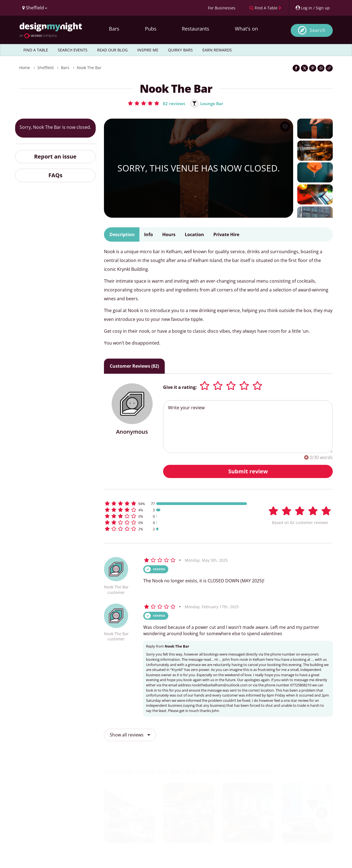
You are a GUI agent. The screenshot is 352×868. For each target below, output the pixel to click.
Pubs (151, 29)
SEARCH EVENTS (73, 50)
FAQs (55, 175)
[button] (155, 103)
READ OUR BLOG (112, 50)
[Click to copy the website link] (329, 68)
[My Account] (312, 8)
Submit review (248, 471)
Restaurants (196, 29)
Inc (129, 850)
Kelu (189, 850)
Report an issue (55, 157)
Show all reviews (130, 735)
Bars (114, 29)
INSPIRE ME (148, 50)
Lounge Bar (212, 103)
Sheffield (46, 68)
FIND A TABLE (36, 50)
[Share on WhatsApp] (321, 68)
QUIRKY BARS (180, 50)
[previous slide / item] (115, 813)
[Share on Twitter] (304, 68)
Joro (248, 850)
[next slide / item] (322, 813)
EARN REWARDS (217, 50)
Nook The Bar (89, 68)
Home (25, 68)
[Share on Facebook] (296, 68)
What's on (246, 29)
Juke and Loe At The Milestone (307, 854)
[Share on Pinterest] (313, 68)
